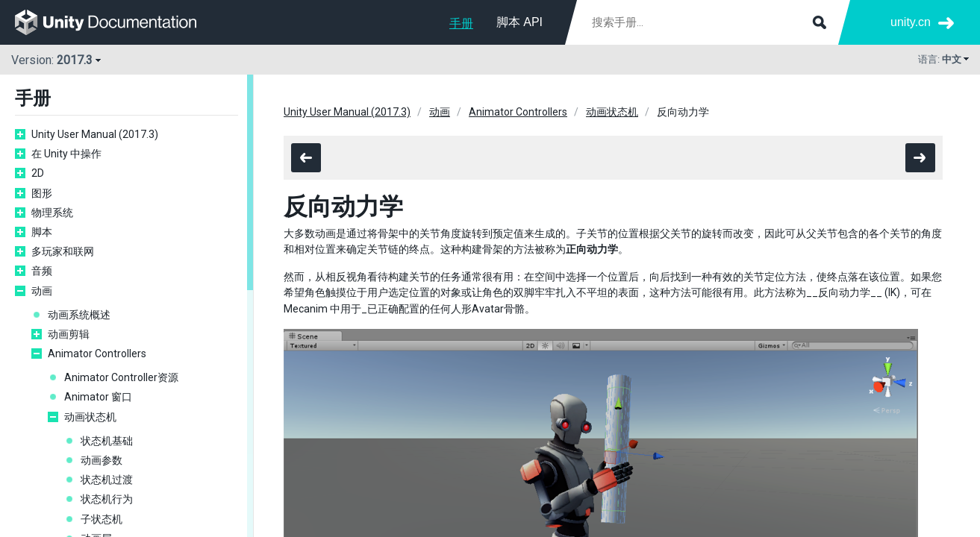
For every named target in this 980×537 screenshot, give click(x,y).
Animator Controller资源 (121, 377)
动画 (42, 291)
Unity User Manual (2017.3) (95, 134)
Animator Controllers (97, 354)
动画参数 (102, 460)
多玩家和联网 (63, 251)
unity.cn (911, 22)
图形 (42, 193)
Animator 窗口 (98, 397)
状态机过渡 (107, 480)
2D (38, 173)
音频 (42, 271)
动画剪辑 (69, 334)
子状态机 (102, 519)
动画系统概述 (79, 315)
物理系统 (52, 213)
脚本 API (519, 22)
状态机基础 (107, 441)
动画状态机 (90, 417)
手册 (461, 23)
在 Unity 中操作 (66, 154)
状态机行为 (107, 499)
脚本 (42, 232)
